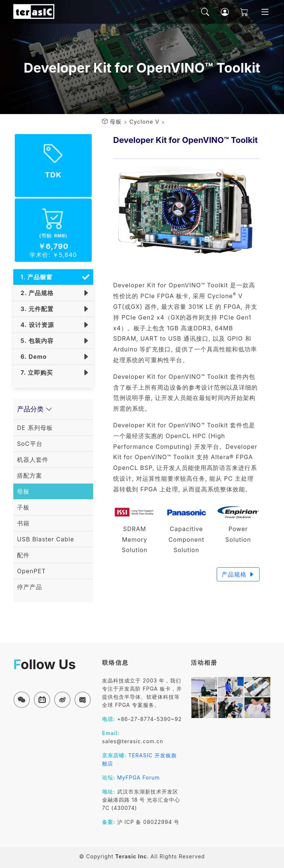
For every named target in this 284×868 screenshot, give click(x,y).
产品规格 (238, 574)
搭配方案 (30, 475)
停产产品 (30, 587)
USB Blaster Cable (46, 539)
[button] (22, 700)
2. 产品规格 (35, 293)
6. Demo (32, 357)
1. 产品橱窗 (35, 277)
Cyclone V (144, 122)
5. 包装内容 (35, 341)
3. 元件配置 (35, 309)
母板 (116, 122)
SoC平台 (30, 444)
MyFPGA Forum (139, 777)
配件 (23, 555)
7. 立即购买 (35, 373)
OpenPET (31, 571)
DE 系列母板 (35, 428)
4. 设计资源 (35, 325)
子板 (23, 507)
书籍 (23, 523)
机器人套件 (33, 460)
